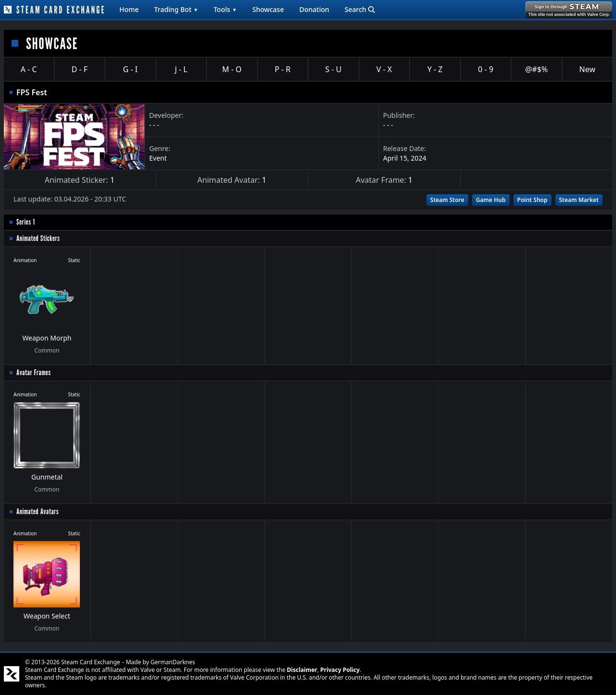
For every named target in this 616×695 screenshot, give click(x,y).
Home (129, 9)
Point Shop (533, 200)
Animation (25, 260)
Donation (314, 9)
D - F (80, 69)
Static (74, 260)
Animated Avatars (38, 512)
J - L (181, 69)
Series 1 (26, 222)
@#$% (536, 69)
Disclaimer (302, 670)
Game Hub (491, 200)
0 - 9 (486, 69)
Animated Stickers (38, 238)
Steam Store (447, 200)
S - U (334, 69)
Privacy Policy (340, 670)
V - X (384, 69)
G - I (130, 69)
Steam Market (579, 200)
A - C (29, 69)
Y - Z (435, 69)
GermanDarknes (173, 662)
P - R (283, 69)
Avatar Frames (34, 373)
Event (158, 158)
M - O (232, 69)
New (587, 69)
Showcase (268, 9)
